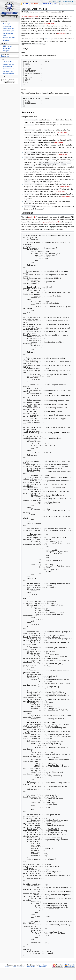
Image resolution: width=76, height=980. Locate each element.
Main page (7, 24)
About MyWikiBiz (18, 969)
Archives (47, 39)
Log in (60, 2)
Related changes (9, 64)
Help (5, 35)
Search (3, 77)
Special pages (8, 67)
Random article (8, 33)
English (54, 2)
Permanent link (8, 71)
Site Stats (6, 40)
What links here (8, 62)
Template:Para (62, 133)
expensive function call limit (51, 224)
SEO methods (8, 46)
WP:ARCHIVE (49, 24)
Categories (7, 51)
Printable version (9, 69)
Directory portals (8, 28)
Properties (6, 48)
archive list (61, 33)
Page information (9, 73)
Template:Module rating (30, 16)
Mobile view (42, 969)
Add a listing (7, 26)
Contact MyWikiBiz (9, 38)
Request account (68, 2)
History (56, 3)
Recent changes (8, 31)
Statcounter (5, 56)
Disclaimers (31, 969)
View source (47, 3)
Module (25, 3)
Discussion (35, 3)
